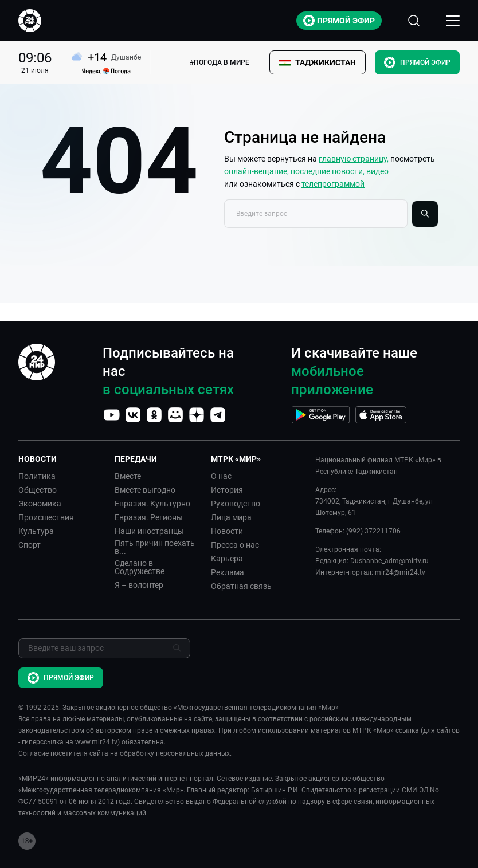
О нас (221, 476)
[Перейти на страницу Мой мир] (175, 415)
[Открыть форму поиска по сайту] (414, 21)
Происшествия (46, 517)
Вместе (128, 476)
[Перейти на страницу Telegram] (218, 415)
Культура (36, 531)
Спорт (30, 545)
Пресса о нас (235, 545)
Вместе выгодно (145, 490)
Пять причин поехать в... (155, 547)
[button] (318, 62)
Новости (227, 531)
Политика (37, 476)
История (227, 490)
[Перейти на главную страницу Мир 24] (30, 21)
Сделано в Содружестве (140, 567)
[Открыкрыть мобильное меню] (453, 21)
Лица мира (231, 517)
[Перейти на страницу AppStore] (381, 415)
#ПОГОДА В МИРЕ (220, 62)
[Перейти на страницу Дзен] (197, 415)
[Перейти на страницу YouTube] (112, 415)
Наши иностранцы (149, 531)
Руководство (236, 504)
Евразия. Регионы (149, 517)
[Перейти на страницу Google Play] (321, 415)
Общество (38, 490)
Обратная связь (241, 586)
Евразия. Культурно (152, 504)
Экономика (40, 504)
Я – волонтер (139, 585)
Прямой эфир (339, 21)
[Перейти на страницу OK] (154, 415)
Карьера (227, 559)
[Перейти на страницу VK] (133, 415)
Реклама (228, 572)
